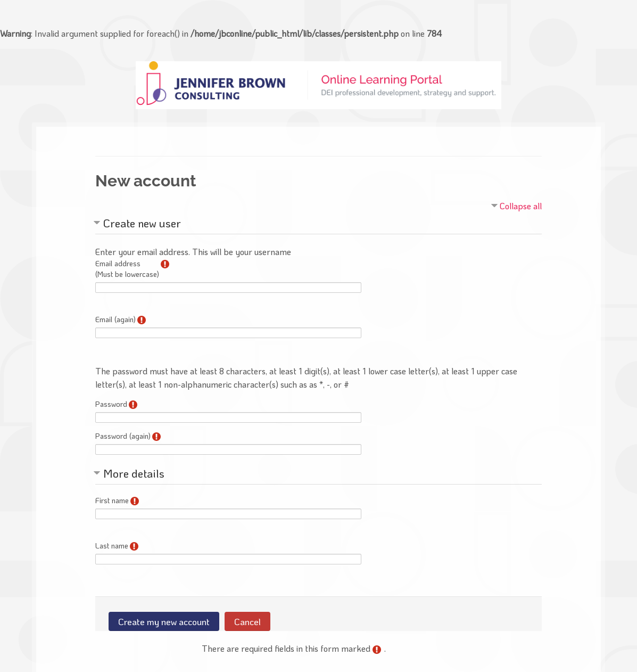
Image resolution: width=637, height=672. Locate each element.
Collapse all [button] (521, 206)
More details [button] (134, 473)
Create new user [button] (142, 223)
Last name (112, 546)
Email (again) (115, 319)
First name (112, 500)
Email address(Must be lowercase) (127, 269)
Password (111, 404)
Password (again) (123, 436)
